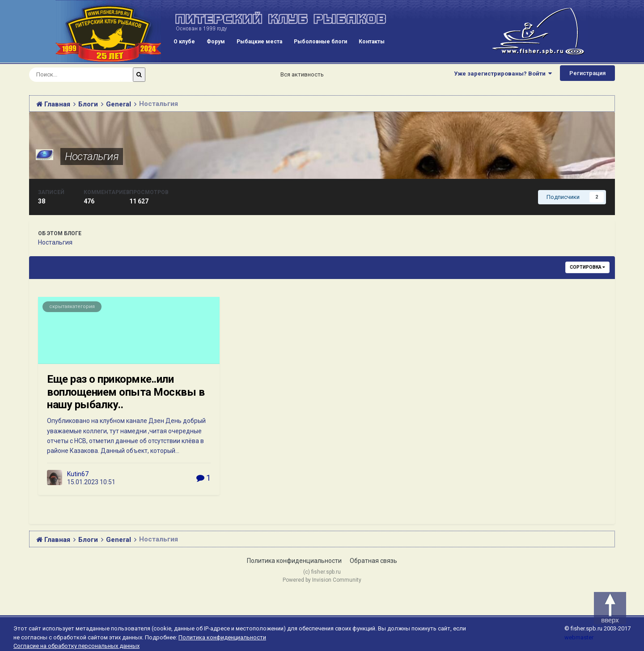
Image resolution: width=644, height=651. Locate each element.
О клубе (184, 42)
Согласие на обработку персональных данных (76, 646)
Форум (216, 42)
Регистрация (587, 73)
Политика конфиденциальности (294, 561)
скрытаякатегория (72, 306)
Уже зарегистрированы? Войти (503, 74)
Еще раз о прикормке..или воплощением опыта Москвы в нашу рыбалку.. (126, 392)
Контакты (372, 42)
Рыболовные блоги (320, 42)
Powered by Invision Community (322, 580)
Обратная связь (373, 561)
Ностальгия (92, 156)
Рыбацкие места (259, 42)
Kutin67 (78, 474)
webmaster (579, 637)
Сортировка (587, 267)
